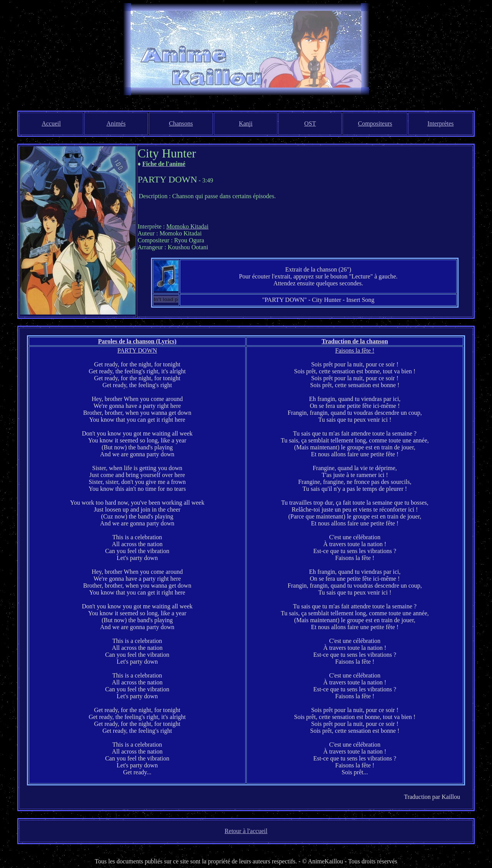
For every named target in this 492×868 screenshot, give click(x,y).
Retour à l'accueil (246, 831)
